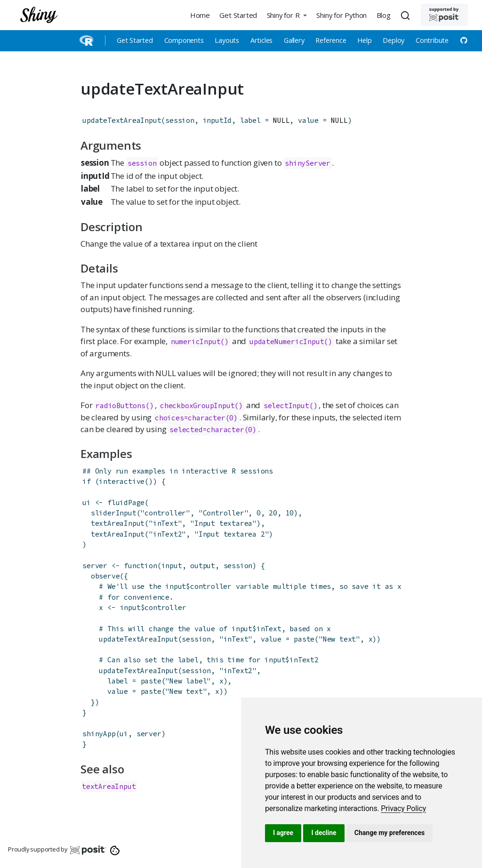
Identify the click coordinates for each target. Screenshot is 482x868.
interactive (122, 481)
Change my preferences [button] (390, 833)
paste (304, 639)
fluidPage (126, 502)
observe (105, 576)
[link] (403, 808)
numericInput (196, 342)
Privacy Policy (403, 808)
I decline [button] (324, 833)
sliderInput (114, 513)
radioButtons (120, 406)
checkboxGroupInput (197, 406)
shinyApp (99, 734)
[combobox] (407, 15)
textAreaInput (118, 523)
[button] (287, 15)
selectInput (286, 406)
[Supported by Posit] (444, 15)
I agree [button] (283, 833)
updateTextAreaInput (122, 120)
